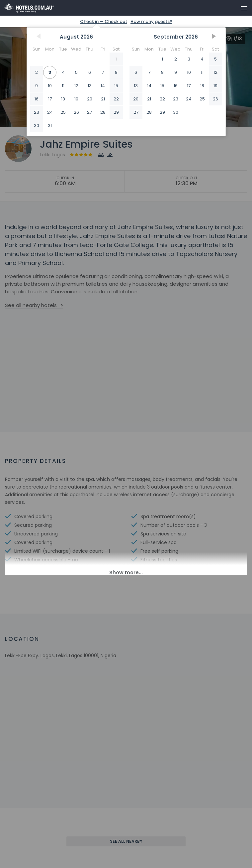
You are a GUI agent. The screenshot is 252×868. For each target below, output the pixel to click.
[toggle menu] (241, 7)
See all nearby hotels (31, 305)
